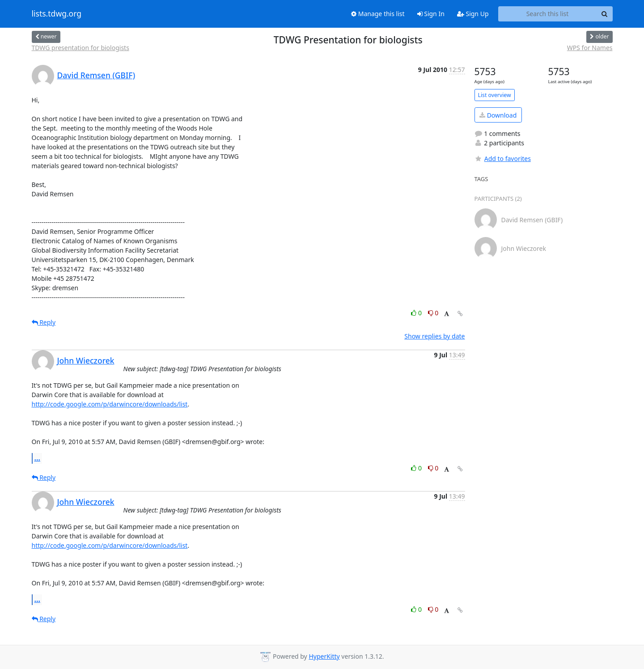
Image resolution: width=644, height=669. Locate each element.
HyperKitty (324, 656)
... (38, 458)
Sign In (431, 14)
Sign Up (473, 14)
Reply (44, 322)
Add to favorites (503, 159)
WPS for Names (590, 48)
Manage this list (378, 14)
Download (498, 115)
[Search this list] (548, 14)
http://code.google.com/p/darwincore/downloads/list (110, 404)
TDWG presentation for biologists (80, 48)
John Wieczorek (86, 360)
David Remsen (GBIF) (96, 75)
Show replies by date (434, 336)
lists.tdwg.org (57, 14)
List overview (495, 95)
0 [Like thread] (417, 313)
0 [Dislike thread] (433, 313)
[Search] (605, 14)
